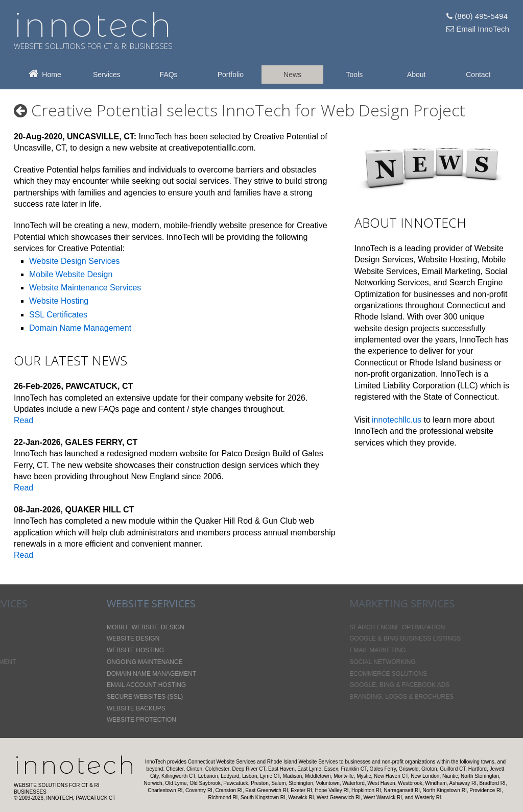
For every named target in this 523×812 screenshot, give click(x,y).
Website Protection (61, 720)
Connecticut (468, 306)
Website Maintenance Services (85, 288)
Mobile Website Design (71, 275)
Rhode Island (378, 317)
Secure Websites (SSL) (64, 697)
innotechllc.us (397, 420)
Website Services (70, 604)
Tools (355, 75)
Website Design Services (75, 262)
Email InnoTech (478, 29)
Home (45, 73)
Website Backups (55, 709)
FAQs (169, 75)
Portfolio (231, 75)
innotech (94, 25)
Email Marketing (451, 272)
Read (23, 421)
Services (107, 75)
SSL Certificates (58, 315)
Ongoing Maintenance (64, 662)
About (417, 75)
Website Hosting (59, 301)
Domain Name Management (80, 328)
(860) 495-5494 (477, 16)
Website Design (52, 639)
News (292, 75)
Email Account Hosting (66, 685)
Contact (478, 75)
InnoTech (75, 766)
